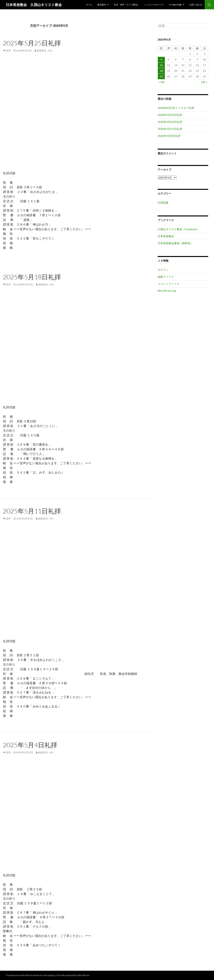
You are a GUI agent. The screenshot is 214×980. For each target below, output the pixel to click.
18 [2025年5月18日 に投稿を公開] (161, 71)
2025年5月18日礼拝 (32, 277)
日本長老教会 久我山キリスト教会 (34, 5)
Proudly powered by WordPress (73, 975)
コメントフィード (169, 284)
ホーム (89, 5)
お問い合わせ (196, 5)
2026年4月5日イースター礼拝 (176, 108)
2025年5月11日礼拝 (32, 511)
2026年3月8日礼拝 (169, 136)
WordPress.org (167, 291)
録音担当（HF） (45, 51)
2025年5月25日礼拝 (32, 43)
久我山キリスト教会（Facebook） (178, 229)
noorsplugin (49, 975)
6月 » (204, 82)
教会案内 (102, 5)
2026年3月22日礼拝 (170, 122)
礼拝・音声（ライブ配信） (127, 5)
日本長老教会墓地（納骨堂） (175, 243)
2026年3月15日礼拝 (170, 129)
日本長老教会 (166, 236)
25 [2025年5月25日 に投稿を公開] (161, 76)
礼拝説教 (163, 203)
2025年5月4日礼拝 (30, 745)
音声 (8, 51)
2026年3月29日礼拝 (170, 115)
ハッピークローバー (154, 5)
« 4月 (162, 82)
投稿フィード (166, 277)
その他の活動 (175, 5)
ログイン (163, 270)
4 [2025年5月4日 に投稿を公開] (161, 59)
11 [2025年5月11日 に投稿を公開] (161, 65)
